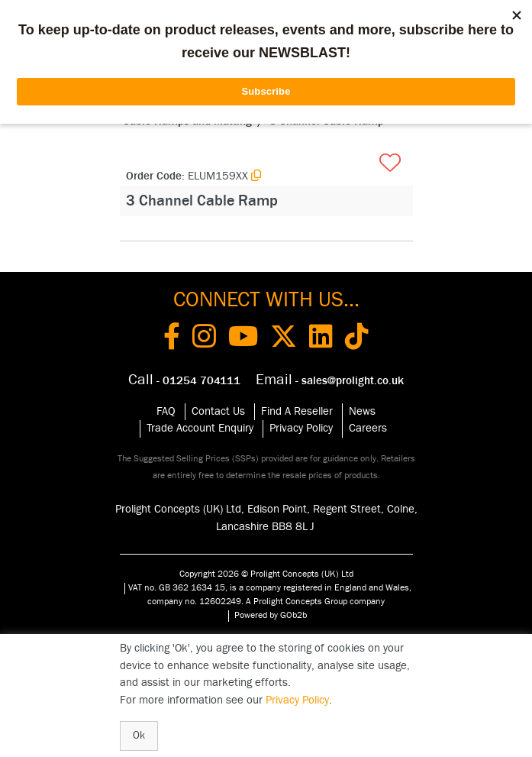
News (362, 411)
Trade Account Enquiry (200, 428)
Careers (368, 428)
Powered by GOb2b (271, 615)
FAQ (166, 411)
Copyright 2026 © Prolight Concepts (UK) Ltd (266, 574)
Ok (139, 736)
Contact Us (218, 411)
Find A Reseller (297, 411)
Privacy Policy (301, 428)
